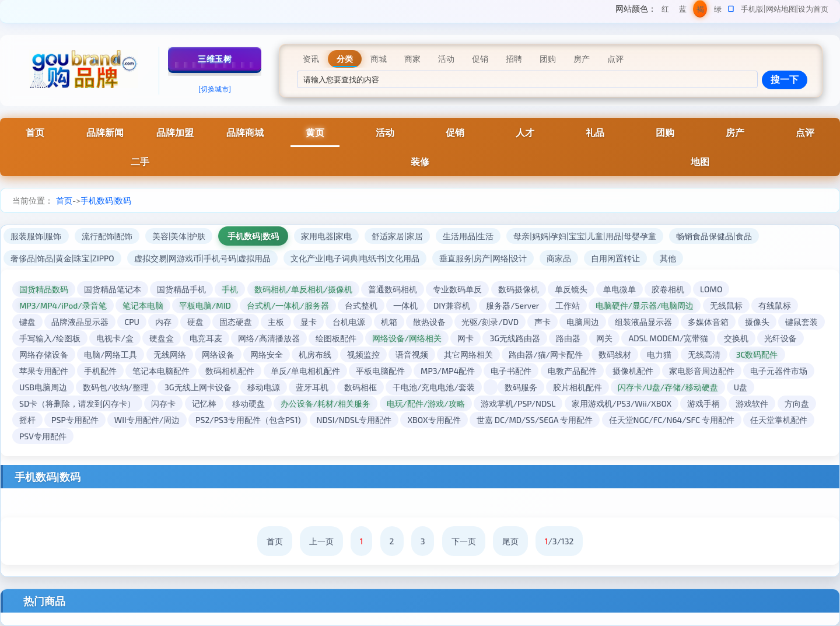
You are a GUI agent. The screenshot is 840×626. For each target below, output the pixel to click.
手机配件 (100, 371)
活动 (385, 132)
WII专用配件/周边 (147, 420)
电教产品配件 (572, 371)
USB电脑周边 (43, 387)
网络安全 (267, 354)
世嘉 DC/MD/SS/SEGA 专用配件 (535, 420)
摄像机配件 (633, 371)
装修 (420, 161)
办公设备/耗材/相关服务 (326, 403)
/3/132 (559, 541)
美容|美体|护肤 (179, 236)
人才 (525, 132)
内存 (163, 322)
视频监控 (363, 354)
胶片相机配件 (577, 387)
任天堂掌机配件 (779, 420)
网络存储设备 (44, 354)
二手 (140, 161)
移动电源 (264, 387)
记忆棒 (204, 403)
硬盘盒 (162, 338)
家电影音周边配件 (702, 371)
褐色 (700, 11)
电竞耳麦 (206, 338)
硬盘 (195, 322)
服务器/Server (512, 305)
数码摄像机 (519, 289)
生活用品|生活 (468, 236)
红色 (665, 11)
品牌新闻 (105, 132)
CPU (132, 322)
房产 (735, 132)
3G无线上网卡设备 (198, 387)
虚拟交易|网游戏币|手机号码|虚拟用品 (202, 258)
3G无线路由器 (515, 338)
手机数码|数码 (106, 200)
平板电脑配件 (380, 371)
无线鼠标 (726, 305)
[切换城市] (215, 89)
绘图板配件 (336, 338)
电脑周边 (583, 322)
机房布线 (315, 354)
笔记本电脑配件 (161, 371)
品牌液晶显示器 (80, 322)
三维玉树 (215, 59)
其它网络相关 (468, 354)
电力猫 (659, 354)
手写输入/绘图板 (50, 338)
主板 (276, 322)
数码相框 (360, 387)
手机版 (752, 9)
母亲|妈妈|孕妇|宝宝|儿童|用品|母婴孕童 (585, 236)
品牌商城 (245, 132)
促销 (455, 132)
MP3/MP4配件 (448, 371)
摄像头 (757, 322)
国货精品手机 (181, 289)
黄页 (315, 132)
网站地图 (781, 9)
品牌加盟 (175, 132)
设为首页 (813, 9)
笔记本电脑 (143, 305)
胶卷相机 (668, 289)
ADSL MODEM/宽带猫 (668, 338)
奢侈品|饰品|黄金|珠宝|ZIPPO (62, 258)
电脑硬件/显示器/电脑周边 (645, 305)
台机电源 (349, 322)
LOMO (711, 289)
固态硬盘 (236, 322)
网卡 (466, 338)
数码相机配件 (230, 371)
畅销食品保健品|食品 (714, 236)
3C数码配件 (757, 354)
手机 (230, 289)
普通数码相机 (393, 289)
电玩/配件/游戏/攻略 (426, 403)
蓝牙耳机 (312, 387)
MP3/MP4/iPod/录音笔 (63, 305)
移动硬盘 (249, 403)
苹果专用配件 (44, 371)
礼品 (595, 132)
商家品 (559, 258)
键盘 (27, 322)
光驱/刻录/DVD (490, 322)
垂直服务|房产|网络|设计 (483, 258)
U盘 (741, 387)
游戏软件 (752, 403)
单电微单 (619, 289)
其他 (668, 258)
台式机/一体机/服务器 (288, 305)
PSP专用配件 (75, 420)
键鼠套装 (801, 322)
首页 (35, 132)
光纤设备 (780, 338)
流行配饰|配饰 (107, 236)
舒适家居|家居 (397, 236)
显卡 (309, 322)
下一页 (464, 541)
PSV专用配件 (43, 436)
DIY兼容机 (452, 305)
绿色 (718, 11)
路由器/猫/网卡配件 (546, 354)
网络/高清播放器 (269, 338)
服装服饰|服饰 (36, 236)
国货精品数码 (44, 289)
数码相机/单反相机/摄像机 (304, 289)
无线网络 (170, 354)
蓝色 (683, 11)
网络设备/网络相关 (407, 338)
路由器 (568, 338)
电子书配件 (511, 371)
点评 (805, 132)
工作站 (568, 305)
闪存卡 (163, 403)
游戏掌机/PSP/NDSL (518, 403)
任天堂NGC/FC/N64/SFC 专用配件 (672, 420)
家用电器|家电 (327, 236)
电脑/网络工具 (111, 354)
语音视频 (412, 354)
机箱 (389, 322)
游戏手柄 (703, 403)
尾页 (510, 541)
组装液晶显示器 (643, 322)
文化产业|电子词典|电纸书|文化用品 (355, 258)
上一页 (321, 541)
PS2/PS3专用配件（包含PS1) (248, 420)
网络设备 (218, 354)
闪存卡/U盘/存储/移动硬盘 (668, 387)
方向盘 (797, 403)
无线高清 (704, 354)
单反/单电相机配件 (305, 371)
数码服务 (521, 387)
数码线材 (615, 354)
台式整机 (361, 305)
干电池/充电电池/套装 (434, 387)
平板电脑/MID (205, 305)
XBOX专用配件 (434, 420)
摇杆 (27, 420)
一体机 (405, 305)
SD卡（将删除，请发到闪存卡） (77, 403)
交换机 (736, 338)
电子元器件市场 (779, 371)
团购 (665, 132)
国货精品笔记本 (113, 289)
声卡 (542, 322)
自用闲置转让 (615, 258)
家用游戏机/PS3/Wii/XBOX (622, 403)
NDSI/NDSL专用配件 (354, 420)
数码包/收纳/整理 (116, 387)
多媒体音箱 (708, 322)
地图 (700, 161)
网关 (604, 338)
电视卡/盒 (115, 338)
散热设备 (429, 322)
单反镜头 (571, 289)
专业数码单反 (457, 289)
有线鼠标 (775, 305)
